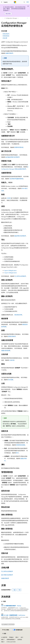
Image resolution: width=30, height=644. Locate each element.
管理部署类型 (6, 36)
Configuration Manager (11, 18)
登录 (28, 2)
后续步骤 (5, 38)
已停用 (9, 198)
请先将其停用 (18, 315)
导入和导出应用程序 (20, 276)
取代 (17, 453)
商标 (2, 642)
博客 (17, 637)
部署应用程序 (12, 336)
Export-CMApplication (10, 270)
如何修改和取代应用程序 (12, 157)
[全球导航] (2, 2)
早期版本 (11, 637)
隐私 (2, 639)
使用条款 (20, 639)
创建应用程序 (9, 53)
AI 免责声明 (4, 637)
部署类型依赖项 (21, 445)
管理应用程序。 (6, 34)
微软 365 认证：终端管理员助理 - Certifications (13, 615)
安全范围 (11, 380)
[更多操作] (27, 18)
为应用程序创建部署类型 (16, 179)
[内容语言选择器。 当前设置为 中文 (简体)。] (6, 630)
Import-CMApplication (11, 273)
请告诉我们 (8, 14)
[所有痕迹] (3, 18)
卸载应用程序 (5, 578)
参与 (22, 637)
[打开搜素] (24, 2)
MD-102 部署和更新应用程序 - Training (11, 606)
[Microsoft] (15, 2)
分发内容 (12, 360)
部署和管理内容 (19, 147)
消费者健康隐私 (11, 639)
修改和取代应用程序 (20, 236)
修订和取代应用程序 (7, 575)
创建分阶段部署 (6, 350)
